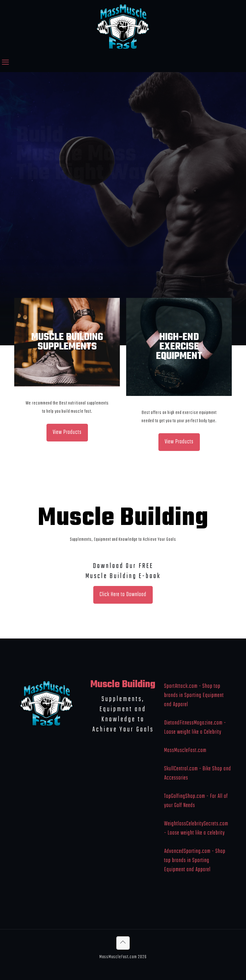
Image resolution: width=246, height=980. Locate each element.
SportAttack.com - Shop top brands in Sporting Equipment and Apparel (194, 696)
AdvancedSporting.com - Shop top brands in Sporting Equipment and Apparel (195, 861)
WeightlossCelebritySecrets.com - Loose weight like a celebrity (196, 829)
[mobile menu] (5, 63)
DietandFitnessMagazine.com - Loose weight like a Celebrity (195, 728)
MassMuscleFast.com (185, 751)
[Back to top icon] (123, 943)
